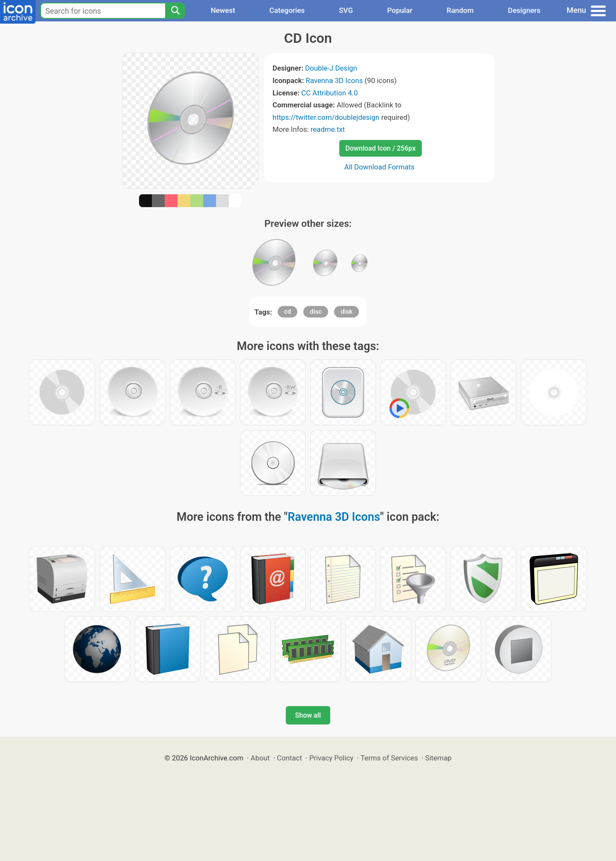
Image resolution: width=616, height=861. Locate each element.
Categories (287, 10)
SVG (346, 10)
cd (287, 312)
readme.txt (328, 129)
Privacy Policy (331, 758)
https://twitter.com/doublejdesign (326, 117)
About (260, 758)
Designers (524, 10)
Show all (308, 715)
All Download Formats (380, 167)
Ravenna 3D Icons (335, 80)
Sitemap (438, 758)
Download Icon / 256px (380, 148)
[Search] (175, 11)
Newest (223, 10)
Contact (289, 758)
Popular (400, 10)
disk (346, 312)
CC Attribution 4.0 (329, 93)
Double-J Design (331, 68)
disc (316, 312)
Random (460, 10)
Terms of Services (389, 758)
